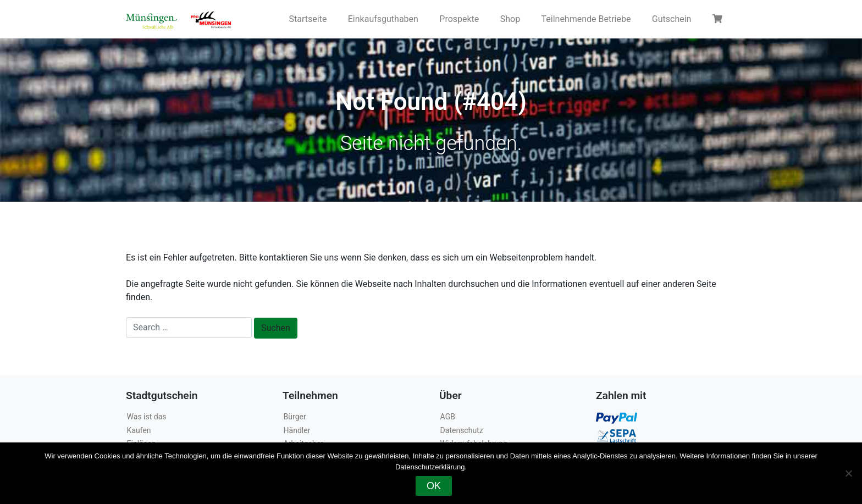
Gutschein (672, 19)
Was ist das (147, 417)
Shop (510, 19)
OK (434, 486)
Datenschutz (462, 430)
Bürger (295, 417)
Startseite (308, 19)
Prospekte (459, 19)
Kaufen (139, 430)
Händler (297, 430)
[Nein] (848, 473)
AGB (448, 417)
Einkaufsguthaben (383, 19)
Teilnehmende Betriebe (586, 19)
